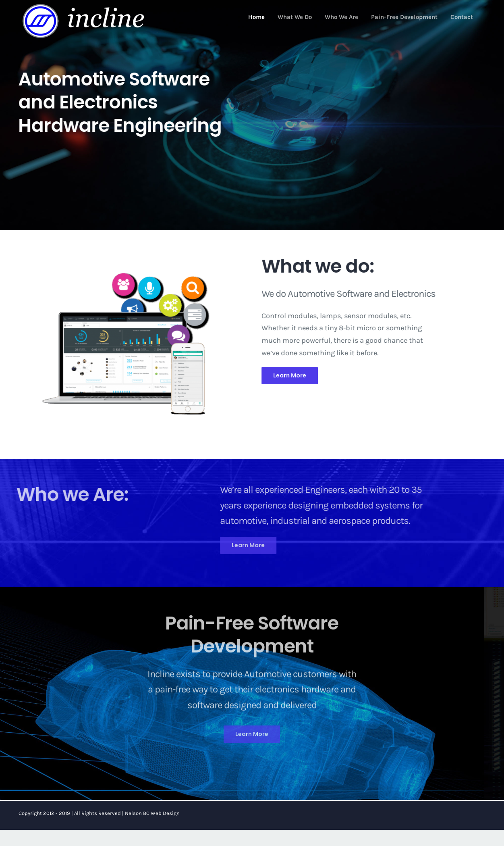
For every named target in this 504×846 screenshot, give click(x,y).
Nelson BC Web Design (152, 813)
